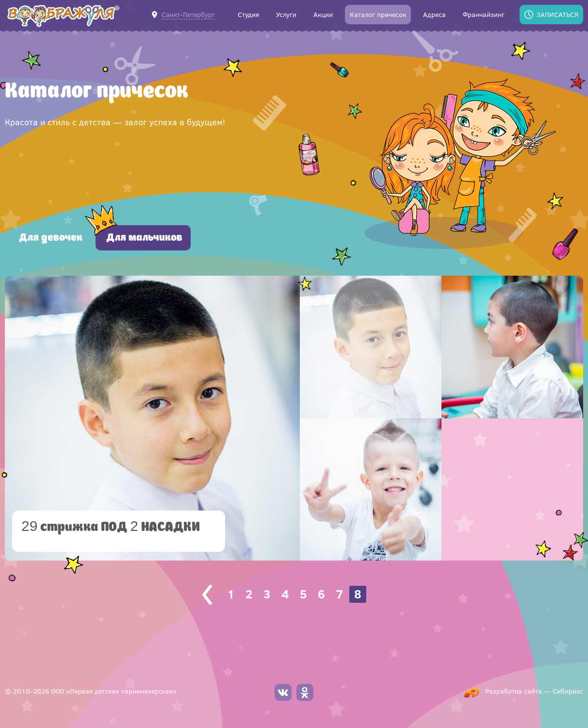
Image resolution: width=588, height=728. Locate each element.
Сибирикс (568, 691)
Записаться (557, 14)
